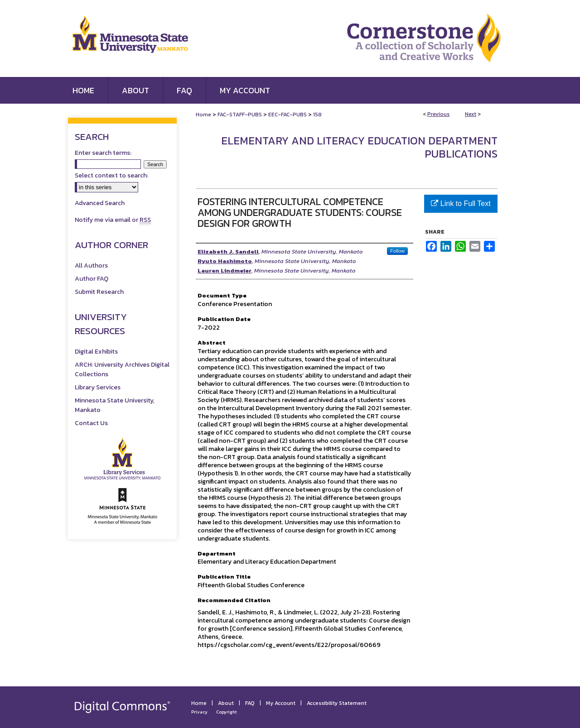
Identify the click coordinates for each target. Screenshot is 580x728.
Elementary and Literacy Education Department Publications (359, 147)
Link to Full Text (461, 204)
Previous (438, 114)
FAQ (250, 703)
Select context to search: (111, 175)
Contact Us (91, 423)
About (226, 703)
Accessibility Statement (337, 703)
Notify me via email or (113, 220)
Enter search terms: (103, 153)
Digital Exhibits (96, 352)
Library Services (98, 387)
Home (203, 115)
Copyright (227, 712)
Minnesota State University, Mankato (115, 405)
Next (471, 114)
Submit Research (99, 292)
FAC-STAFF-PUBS (240, 115)
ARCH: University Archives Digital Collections (122, 369)
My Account (281, 703)
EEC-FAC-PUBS (288, 115)
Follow (397, 251)
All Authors (91, 266)
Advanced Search (100, 203)
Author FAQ (92, 279)
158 (317, 115)
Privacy (199, 712)
